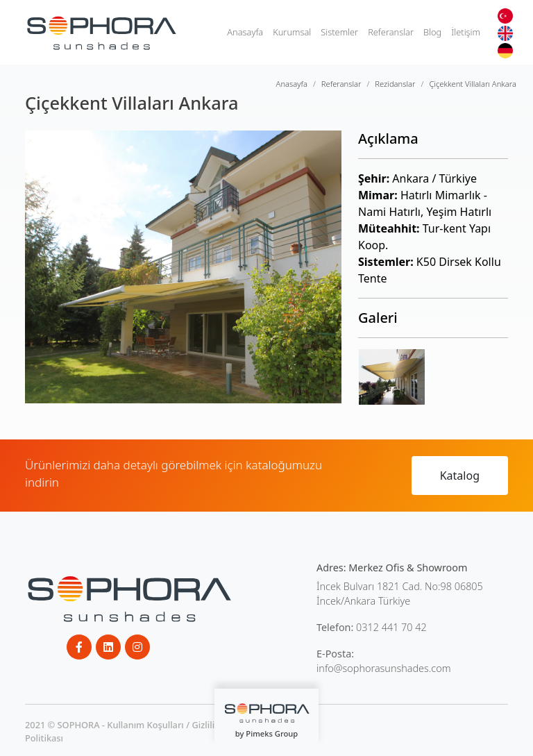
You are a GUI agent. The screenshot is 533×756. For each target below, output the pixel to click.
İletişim (466, 32)
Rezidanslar (395, 84)
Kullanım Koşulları (145, 725)
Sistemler (339, 32)
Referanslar (391, 32)
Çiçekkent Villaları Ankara (473, 84)
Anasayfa (245, 32)
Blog (432, 32)
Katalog (460, 476)
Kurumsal (292, 32)
